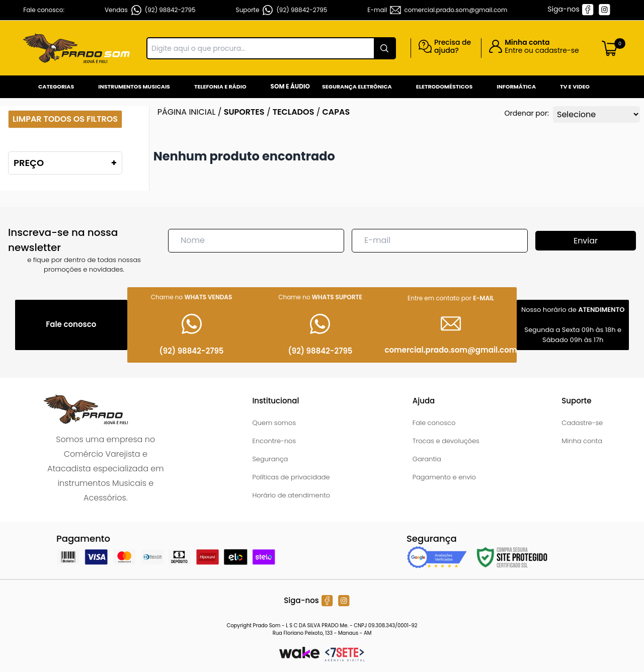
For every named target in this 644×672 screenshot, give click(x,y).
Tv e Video (575, 87)
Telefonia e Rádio (220, 87)
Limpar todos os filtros (65, 119)
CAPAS (336, 112)
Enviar (586, 241)
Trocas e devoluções (446, 441)
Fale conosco (434, 423)
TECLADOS (294, 112)
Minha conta (582, 441)
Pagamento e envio (444, 477)
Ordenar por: (527, 113)
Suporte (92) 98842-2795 (282, 10)
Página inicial (187, 112)
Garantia (427, 459)
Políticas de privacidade (291, 477)
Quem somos (274, 423)
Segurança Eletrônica (357, 87)
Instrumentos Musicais (134, 87)
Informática (516, 87)
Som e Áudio (290, 86)
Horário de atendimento (291, 495)
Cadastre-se (582, 423)
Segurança (270, 459)
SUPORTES (244, 112)
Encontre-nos (274, 441)
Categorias (56, 87)
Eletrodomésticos (444, 87)
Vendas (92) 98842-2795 (150, 10)
